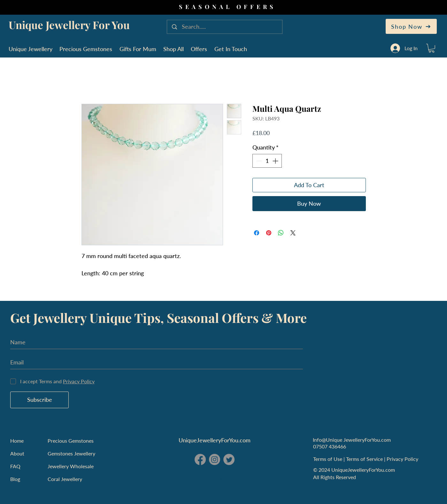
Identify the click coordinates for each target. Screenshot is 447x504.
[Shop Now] (411, 26)
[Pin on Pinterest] (269, 233)
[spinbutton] (267, 161)
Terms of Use (328, 459)
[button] (432, 48)
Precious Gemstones (71, 441)
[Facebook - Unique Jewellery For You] (200, 459)
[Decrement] (258, 161)
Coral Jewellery (65, 479)
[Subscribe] (39, 400)
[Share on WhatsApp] (281, 233)
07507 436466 (330, 446)
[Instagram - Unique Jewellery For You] (215, 459)
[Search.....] (225, 27)
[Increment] (276, 161)
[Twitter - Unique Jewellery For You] (229, 459)
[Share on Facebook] (257, 233)
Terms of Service (365, 459)
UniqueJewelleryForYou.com (215, 440)
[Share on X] (293, 233)
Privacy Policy (403, 459)
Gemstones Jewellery (71, 453)
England (221, 478)
